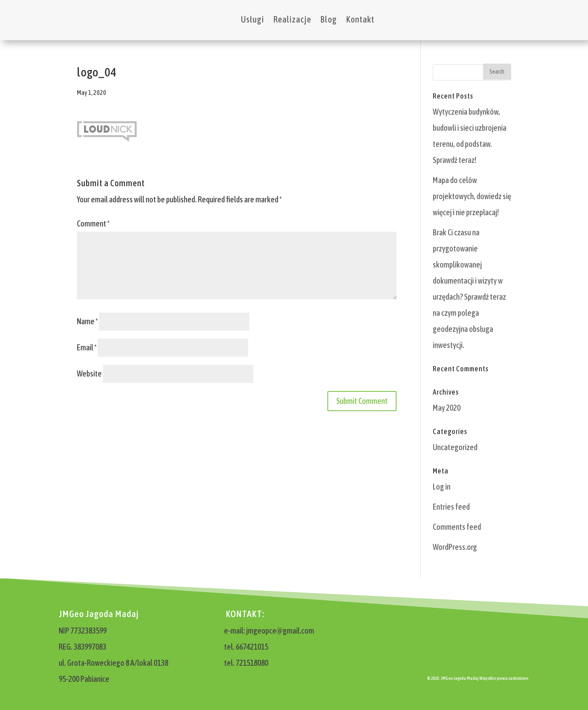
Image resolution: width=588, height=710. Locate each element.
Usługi (253, 19)
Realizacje (292, 19)
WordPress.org (455, 547)
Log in (442, 487)
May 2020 (447, 408)
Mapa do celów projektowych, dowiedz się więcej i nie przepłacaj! (472, 196)
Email (87, 347)
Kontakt (360, 19)
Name (87, 321)
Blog (329, 19)
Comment (93, 223)
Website (89, 374)
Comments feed (457, 527)
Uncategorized (455, 447)
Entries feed (451, 507)
